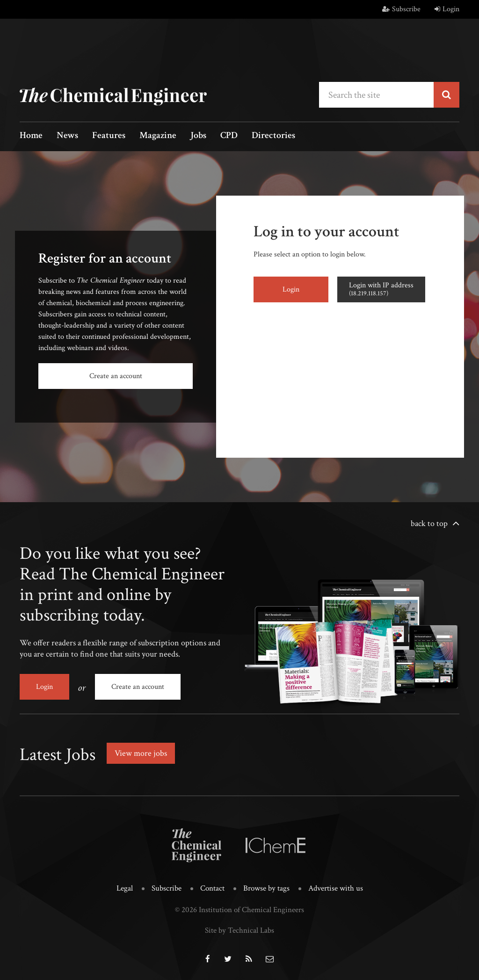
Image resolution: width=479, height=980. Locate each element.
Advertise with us (336, 888)
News (67, 136)
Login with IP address (381, 289)
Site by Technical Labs (239, 930)
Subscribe (401, 9)
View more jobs (141, 753)
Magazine (158, 136)
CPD (229, 136)
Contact (212, 888)
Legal (125, 888)
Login (447, 9)
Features (109, 136)
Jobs (198, 136)
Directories (273, 136)
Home (31, 136)
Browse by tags (266, 888)
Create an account (116, 376)
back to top (429, 523)
